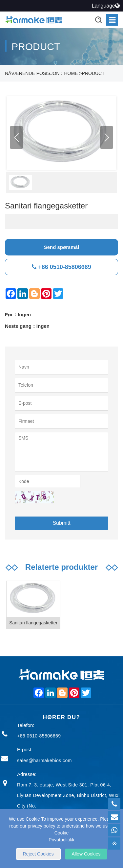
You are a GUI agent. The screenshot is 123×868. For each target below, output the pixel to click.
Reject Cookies (38, 854)
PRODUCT (93, 73)
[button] (107, 137)
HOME (71, 73)
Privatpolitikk (61, 840)
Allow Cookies (86, 854)
